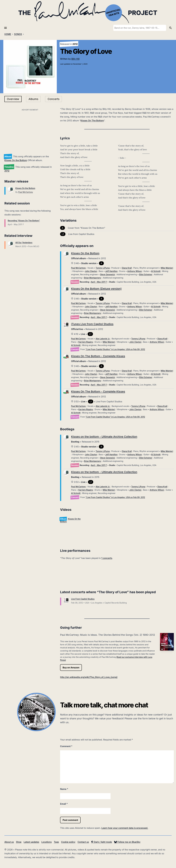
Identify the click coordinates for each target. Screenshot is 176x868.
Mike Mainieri (167, 268)
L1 (63, 234)
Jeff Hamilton (111, 271)
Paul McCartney (26, 192)
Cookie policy (68, 842)
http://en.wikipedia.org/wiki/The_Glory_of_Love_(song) (89, 677)
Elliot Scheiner (146, 274)
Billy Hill (75, 59)
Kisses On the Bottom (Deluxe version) (96, 289)
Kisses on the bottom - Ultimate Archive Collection (104, 437)
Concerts (53, 99)
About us (9, 842)
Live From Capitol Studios (83, 599)
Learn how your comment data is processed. (125, 828)
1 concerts (107, 558)
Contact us (83, 842)
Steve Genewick (108, 274)
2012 (7, 171)
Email (64, 804)
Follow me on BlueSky (127, 842)
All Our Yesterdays (24, 243)
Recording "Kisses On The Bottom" (24, 221)
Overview (13, 99)
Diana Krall (127, 268)
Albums (33, 99)
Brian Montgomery (93, 278)
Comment (66, 746)
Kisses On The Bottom (92, 121)
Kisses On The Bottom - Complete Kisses (98, 356)
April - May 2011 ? (99, 282)
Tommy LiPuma (103, 268)
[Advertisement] (30, 131)
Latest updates (31, 842)
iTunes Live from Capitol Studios (92, 324)
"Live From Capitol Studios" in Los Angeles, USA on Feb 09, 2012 (115, 349)
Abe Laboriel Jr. (103, 339)
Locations (47, 842)
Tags (56, 842)
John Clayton (91, 271)
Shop (19, 842)
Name (64, 789)
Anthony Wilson (135, 271)
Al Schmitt (156, 271)
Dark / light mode (102, 842)
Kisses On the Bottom (16, 160)
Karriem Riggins (86, 342)
